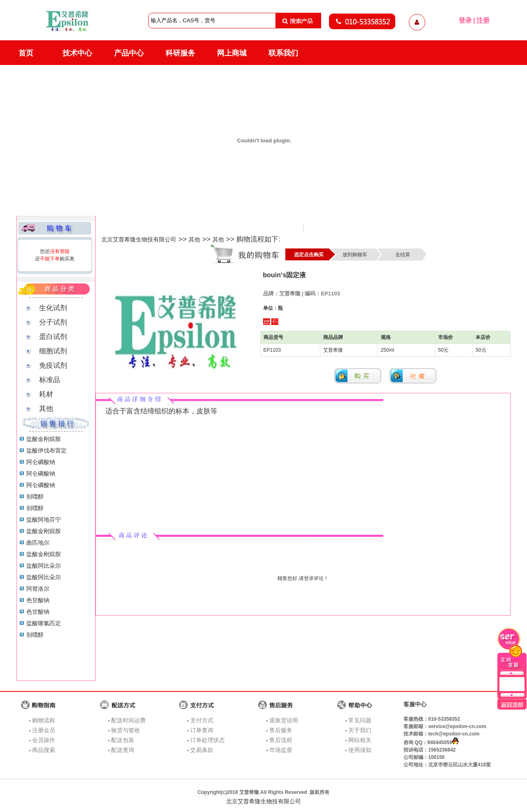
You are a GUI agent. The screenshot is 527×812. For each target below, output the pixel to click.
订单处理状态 (208, 740)
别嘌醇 (35, 496)
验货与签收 (126, 730)
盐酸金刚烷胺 (44, 439)
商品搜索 (44, 750)
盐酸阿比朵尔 (44, 566)
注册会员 (44, 730)
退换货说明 (284, 720)
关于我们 (360, 730)
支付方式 (202, 720)
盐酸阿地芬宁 (44, 520)
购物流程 (44, 720)
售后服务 (281, 730)
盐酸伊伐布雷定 (47, 450)
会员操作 (44, 740)
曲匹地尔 (38, 543)
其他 (194, 239)
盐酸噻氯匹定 (44, 623)
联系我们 (283, 53)
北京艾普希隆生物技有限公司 (139, 239)
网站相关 (360, 740)
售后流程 (281, 740)
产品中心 (129, 53)
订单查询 (202, 730)
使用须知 (360, 750)
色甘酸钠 (38, 600)
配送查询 (123, 750)
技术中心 (77, 53)
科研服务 (180, 53)
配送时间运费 (128, 720)
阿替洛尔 (38, 589)
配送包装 (123, 740)
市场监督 (281, 750)
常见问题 (360, 720)
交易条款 (202, 750)
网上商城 (232, 53)
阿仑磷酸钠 (41, 462)
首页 (26, 53)
